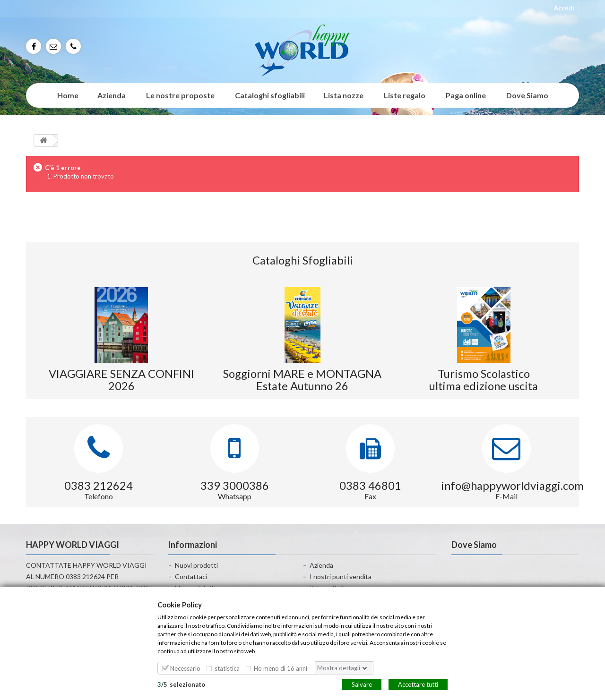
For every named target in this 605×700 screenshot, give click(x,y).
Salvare (362, 684)
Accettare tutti (418, 684)
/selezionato (181, 684)
